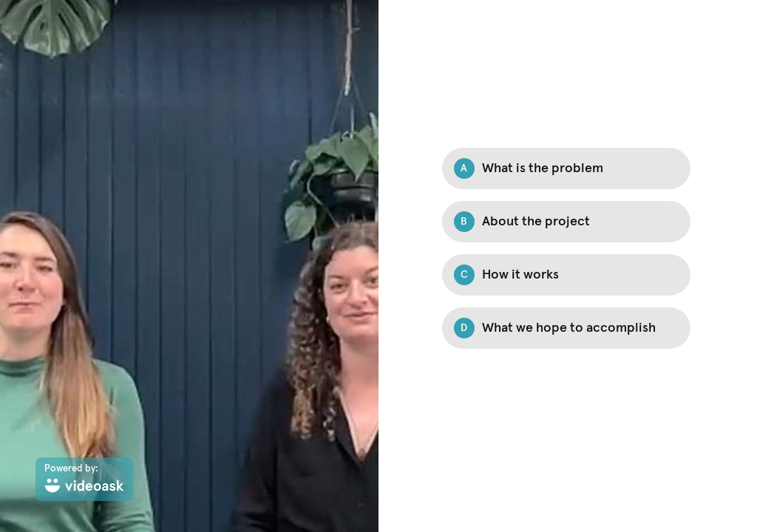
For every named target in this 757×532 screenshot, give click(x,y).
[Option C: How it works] (566, 275)
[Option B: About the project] (566, 222)
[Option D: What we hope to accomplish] (566, 328)
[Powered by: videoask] (84, 479)
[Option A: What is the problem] (566, 168)
